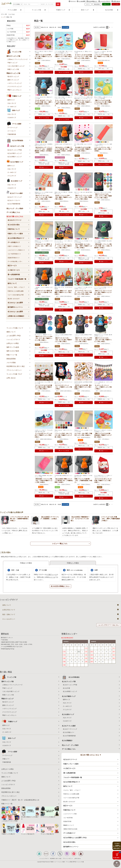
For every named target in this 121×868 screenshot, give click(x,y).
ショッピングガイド (105, 1)
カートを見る (116, 4)
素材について (11, 332)
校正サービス (12, 266)
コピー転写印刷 (68, 818)
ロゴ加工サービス (14, 270)
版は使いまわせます (14, 299)
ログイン (88, 4)
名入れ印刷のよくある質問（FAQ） (75, 838)
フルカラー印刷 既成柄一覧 (17, 279)
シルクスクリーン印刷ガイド (16, 250)
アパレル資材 (15, 10)
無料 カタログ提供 (13, 351)
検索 (58, 4)
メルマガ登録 (11, 363)
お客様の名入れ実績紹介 (16, 316)
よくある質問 (82, 1)
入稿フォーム (52, 575)
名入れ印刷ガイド (93, 1)
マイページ (73, 1)
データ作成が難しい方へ (15, 261)
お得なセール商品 (13, 343)
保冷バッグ (88, 10)
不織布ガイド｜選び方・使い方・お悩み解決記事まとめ (20, 800)
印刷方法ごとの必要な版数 (16, 291)
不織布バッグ (63, 10)
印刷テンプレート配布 (15, 234)
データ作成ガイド (14, 242)
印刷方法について (14, 229)
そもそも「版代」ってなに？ (16, 287)
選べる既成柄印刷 (14, 275)
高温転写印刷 (67, 821)
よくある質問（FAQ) (14, 336)
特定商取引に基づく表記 (56, 858)
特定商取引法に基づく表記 (16, 366)
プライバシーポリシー (14, 370)
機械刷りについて (69, 825)
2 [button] (109, 27)
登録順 (59, 27)
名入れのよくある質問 (15, 303)
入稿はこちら (106, 4)
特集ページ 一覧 (7, 804)
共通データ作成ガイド (14, 246)
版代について (12, 283)
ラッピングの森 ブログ (14, 374)
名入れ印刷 (112, 10)
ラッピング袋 (39, 10)
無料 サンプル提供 (13, 347)
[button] (112, 27)
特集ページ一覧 (12, 355)
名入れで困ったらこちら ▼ (91, 755)
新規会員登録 (97, 4)
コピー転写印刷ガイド (14, 254)
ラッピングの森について (15, 328)
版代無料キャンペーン (15, 307)
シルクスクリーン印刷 (70, 814)
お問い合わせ (117, 1)
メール (53, 577)
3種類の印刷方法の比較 (70, 829)
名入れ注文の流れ (14, 225)
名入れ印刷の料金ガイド (16, 238)
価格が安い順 (44, 27)
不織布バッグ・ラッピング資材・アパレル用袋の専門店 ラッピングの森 (67, 862)
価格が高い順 (53, 27)
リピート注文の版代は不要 (16, 295)
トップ (3, 17)
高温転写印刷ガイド (14, 258)
